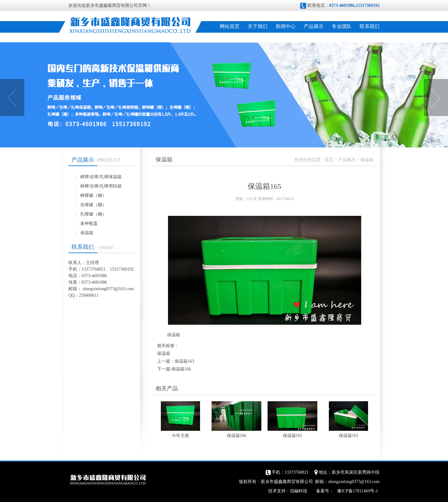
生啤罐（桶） (93, 205)
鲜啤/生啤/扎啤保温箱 (101, 177)
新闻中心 (286, 26)
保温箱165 (293, 436)
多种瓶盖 (89, 223)
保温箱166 (181, 369)
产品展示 (314, 26)
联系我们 (370, 26)
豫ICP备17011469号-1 (358, 491)
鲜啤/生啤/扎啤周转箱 (101, 186)
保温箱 (87, 233)
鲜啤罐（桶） (93, 195)
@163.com (124, 289)
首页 (329, 160)
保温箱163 (184, 361)
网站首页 (230, 26)
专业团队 (342, 26)
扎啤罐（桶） (93, 214)
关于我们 (258, 26)
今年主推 (180, 436)
